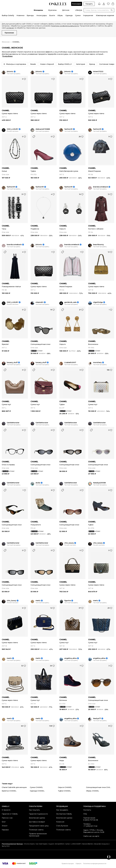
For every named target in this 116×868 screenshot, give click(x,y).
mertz (38, 601)
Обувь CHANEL (93, 791)
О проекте (6, 810)
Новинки (20, 15)
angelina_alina (70, 658)
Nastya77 (97, 719)
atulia (38, 483)
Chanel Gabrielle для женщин (14, 787)
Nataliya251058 (99, 483)
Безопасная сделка (37, 818)
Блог (4, 822)
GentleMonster (13, 423)
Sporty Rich (6, 846)
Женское (6, 42)
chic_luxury (69, 543)
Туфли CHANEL (64, 791)
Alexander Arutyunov (101, 844)
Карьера (5, 830)
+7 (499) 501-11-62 (90, 826)
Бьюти (52, 15)
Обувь (60, 15)
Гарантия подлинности (38, 814)
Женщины (38, 10)
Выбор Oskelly (8, 15)
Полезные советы (36, 830)
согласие (10, 28)
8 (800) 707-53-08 (91, 820)
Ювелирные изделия (105, 15)
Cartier (68, 844)
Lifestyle (79, 10)
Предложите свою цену (39, 826)
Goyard (51, 844)
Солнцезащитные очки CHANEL (100, 787)
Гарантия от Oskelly (10, 814)
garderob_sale (70, 302)
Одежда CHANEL (37, 791)
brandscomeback (101, 187)
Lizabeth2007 (70, 363)
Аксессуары (42, 15)
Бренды (30, 15)
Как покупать (34, 810)
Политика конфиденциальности (95, 864)
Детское (66, 10)
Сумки (78, 15)
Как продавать (62, 810)
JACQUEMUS (59, 844)
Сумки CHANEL (36, 787)
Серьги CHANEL (65, 787)
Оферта (78, 864)
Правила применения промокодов (38, 835)
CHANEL (6, 111)
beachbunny (98, 245)
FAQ (85, 814)
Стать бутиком (62, 826)
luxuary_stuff (12, 363)
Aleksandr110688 (43, 129)
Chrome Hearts (29, 844)
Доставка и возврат (37, 822)
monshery (97, 363)
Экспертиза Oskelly (64, 814)
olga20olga (98, 302)
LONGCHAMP (76, 844)
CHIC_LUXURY (13, 129)
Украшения (88, 15)
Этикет (5, 826)
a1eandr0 (39, 302)
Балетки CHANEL (9, 791)
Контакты (87, 810)
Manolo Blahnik (87, 844)
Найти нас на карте (91, 836)
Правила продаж (68, 864)
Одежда (69, 15)
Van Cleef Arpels (41, 844)
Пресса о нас (7, 818)
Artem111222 (98, 72)
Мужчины (52, 10)
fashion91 (68, 129)
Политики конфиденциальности (65, 26)
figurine (68, 601)
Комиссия (60, 822)
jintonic (10, 72)
